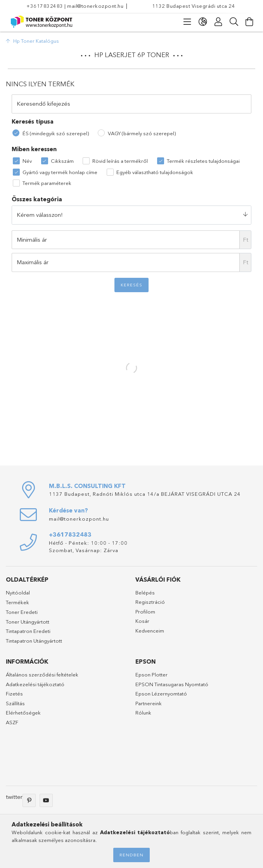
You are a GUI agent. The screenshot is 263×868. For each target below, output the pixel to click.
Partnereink (149, 703)
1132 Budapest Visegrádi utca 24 (194, 6)
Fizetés (14, 694)
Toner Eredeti (22, 612)
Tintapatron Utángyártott (34, 641)
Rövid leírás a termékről (120, 161)
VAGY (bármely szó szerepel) (142, 133)
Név (27, 161)
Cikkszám (62, 161)
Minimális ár (32, 240)
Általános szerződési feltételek (42, 675)
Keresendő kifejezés (43, 104)
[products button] (187, 22)
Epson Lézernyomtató (161, 694)
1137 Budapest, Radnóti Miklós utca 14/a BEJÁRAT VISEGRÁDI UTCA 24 (145, 494)
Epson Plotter (151, 675)
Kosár (142, 621)
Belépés (145, 593)
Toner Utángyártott (28, 622)
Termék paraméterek (47, 183)
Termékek (17, 602)
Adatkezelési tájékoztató (35, 684)
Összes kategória (37, 199)
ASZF (12, 722)
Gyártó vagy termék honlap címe (60, 172)
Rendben (131, 855)
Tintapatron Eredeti (28, 631)
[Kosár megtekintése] (249, 22)
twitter (14, 797)
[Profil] (218, 22)
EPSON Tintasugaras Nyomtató (172, 684)
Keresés (131, 285)
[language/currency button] (203, 22)
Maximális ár (33, 262)
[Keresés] (234, 22)
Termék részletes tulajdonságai (203, 161)
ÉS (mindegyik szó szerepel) (56, 133)
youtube (46, 800)
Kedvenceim (150, 631)
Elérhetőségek (23, 713)
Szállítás (15, 703)
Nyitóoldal (18, 593)
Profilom (145, 612)
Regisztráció (150, 602)
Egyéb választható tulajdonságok (155, 172)
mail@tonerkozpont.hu (95, 6)
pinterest (29, 800)
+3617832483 (45, 6)
